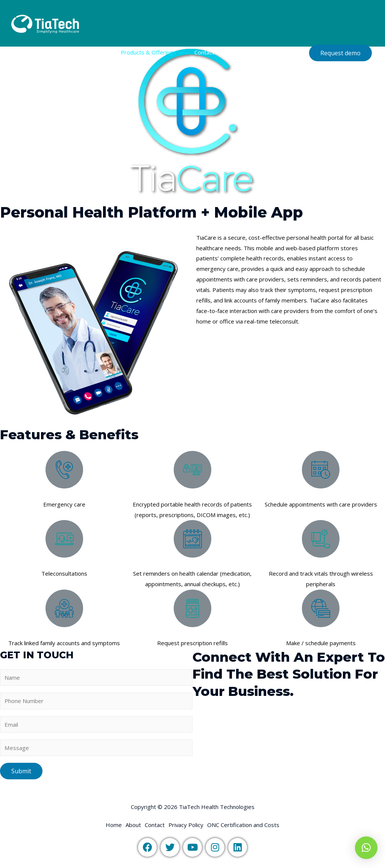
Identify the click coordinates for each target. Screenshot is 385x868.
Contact (204, 52)
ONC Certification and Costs (262, 52)
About (102, 52)
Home (75, 52)
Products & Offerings (148, 52)
